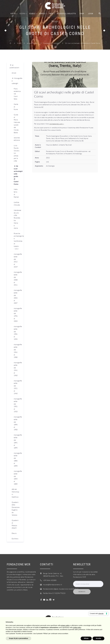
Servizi (42, 14)
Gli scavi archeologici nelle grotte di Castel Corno (17, 175)
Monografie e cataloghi (52, 43)
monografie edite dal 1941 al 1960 (17, 369)
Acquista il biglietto (66, 14)
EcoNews (15, 539)
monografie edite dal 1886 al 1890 (17, 459)
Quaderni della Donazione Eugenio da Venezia (16, 509)
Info (51, 14)
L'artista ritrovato (17, 204)
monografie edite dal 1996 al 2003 (17, 315)
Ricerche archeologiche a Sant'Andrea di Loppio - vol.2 (17, 241)
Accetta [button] (98, 638)
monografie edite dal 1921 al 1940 (17, 387)
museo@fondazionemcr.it (52, 585)
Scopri (22, 14)
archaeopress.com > (57, 124)
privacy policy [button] (65, 625)
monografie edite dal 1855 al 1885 (17, 477)
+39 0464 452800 (50, 580)
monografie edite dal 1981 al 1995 (17, 333)
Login (91, 14)
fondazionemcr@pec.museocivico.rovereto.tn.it (61, 589)
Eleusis (14, 533)
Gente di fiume (16, 107)
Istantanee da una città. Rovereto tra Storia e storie (17, 219)
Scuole (32, 14)
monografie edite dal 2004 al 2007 (17, 296)
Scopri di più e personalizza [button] (18, 638)
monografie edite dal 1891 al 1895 (17, 441)
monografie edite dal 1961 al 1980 (17, 351)
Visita (13, 14)
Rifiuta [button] (86, 638)
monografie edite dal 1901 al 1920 (17, 405)
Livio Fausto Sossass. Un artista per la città (17, 153)
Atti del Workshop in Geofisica (15, 493)
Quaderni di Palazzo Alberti (15, 524)
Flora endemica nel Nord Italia (17, 94)
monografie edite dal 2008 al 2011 (17, 278)
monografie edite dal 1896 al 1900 (17, 423)
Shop (82, 14)
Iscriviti (82, 592)
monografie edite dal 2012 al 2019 (17, 260)
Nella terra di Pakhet (16, 193)
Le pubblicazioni (32, 43)
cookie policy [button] (77, 627)
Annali (14, 73)
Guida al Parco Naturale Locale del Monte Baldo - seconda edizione (17, 127)
